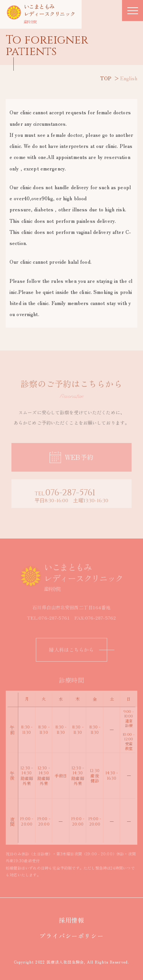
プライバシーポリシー (75, 936)
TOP (106, 78)
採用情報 (75, 920)
